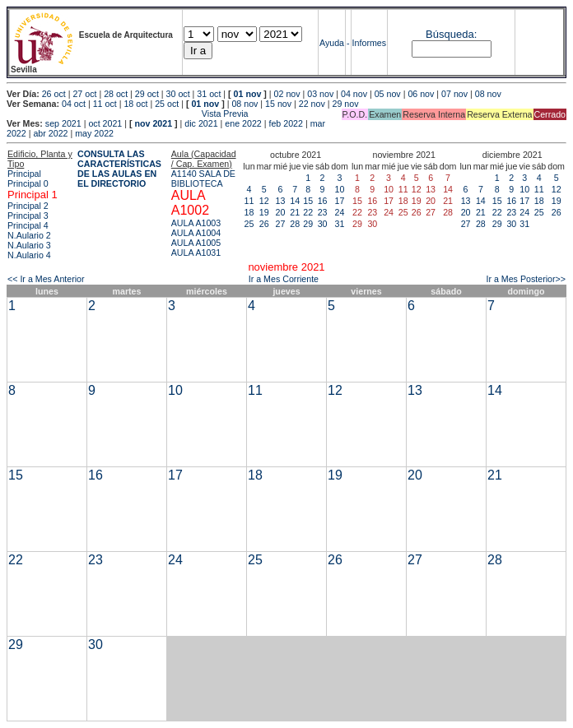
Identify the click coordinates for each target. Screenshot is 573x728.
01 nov (248, 94)
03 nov (320, 94)
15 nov (278, 104)
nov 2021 (153, 123)
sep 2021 (63, 123)
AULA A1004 (196, 233)
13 (281, 201)
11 (249, 201)
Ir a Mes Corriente (284, 279)
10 (340, 189)
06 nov (421, 94)
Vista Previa (128, 114)
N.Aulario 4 (29, 255)
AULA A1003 (196, 223)
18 (249, 212)
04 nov (354, 94)
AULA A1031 (196, 253)
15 (308, 201)
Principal (24, 174)
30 (323, 224)
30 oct (178, 94)
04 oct (74, 104)
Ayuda (332, 43)
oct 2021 (105, 123)
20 (281, 212)
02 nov (287, 94)
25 (249, 224)
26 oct (54, 94)
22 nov (312, 104)
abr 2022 (50, 133)
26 (264, 224)
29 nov (346, 104)
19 (264, 212)
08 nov (488, 94)
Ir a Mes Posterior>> (526, 279)
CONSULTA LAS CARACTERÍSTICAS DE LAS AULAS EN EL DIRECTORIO (119, 169)
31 (340, 224)
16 (323, 201)
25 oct (167, 104)
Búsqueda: (451, 34)
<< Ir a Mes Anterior (46, 279)
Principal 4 (28, 225)
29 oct (147, 94)
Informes (369, 43)
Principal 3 (28, 216)
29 (308, 224)
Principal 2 (28, 206)
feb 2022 (285, 123)
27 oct (84, 94)
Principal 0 (28, 183)
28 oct (116, 94)
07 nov (454, 94)
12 (264, 201)
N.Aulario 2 (29, 235)
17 (340, 201)
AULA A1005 (196, 243)
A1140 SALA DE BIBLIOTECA (203, 179)
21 (295, 212)
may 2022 (94, 133)
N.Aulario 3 (29, 245)
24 (340, 212)
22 (308, 212)
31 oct (209, 94)
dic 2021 (201, 123)
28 (295, 224)
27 (281, 224)
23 (323, 212)
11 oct (105, 104)
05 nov (388, 94)
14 (295, 201)
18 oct (135, 104)
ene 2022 (243, 123)
